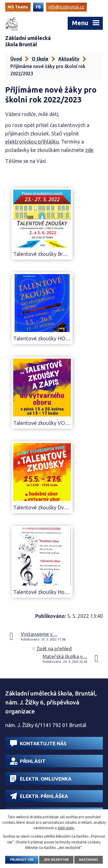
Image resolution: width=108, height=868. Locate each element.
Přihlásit (28, 761)
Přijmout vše (22, 860)
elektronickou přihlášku (32, 142)
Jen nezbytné (56, 860)
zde (89, 150)
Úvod (16, 59)
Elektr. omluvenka (41, 779)
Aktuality (69, 59)
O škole (40, 59)
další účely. (66, 828)
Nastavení (88, 860)
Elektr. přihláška (39, 796)
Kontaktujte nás (38, 743)
